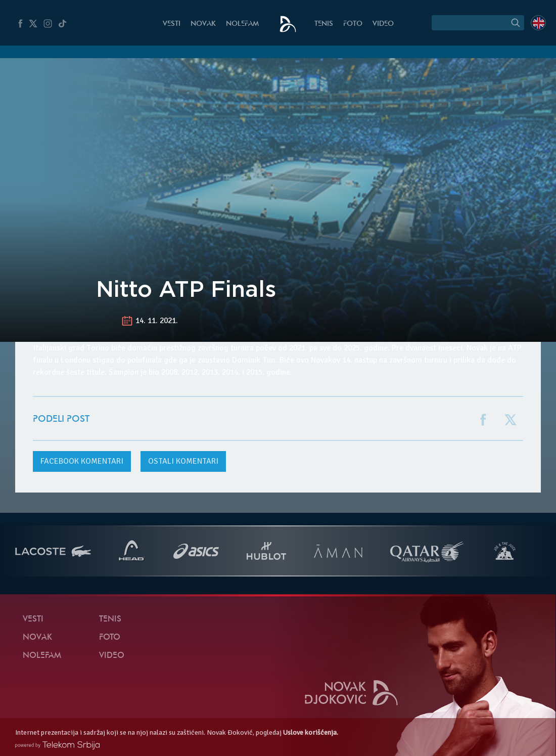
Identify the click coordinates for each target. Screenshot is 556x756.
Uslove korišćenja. (311, 732)
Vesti (172, 24)
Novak (203, 24)
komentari (82, 461)
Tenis (324, 24)
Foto (353, 24)
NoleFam (242, 24)
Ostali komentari (183, 461)
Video (383, 24)
